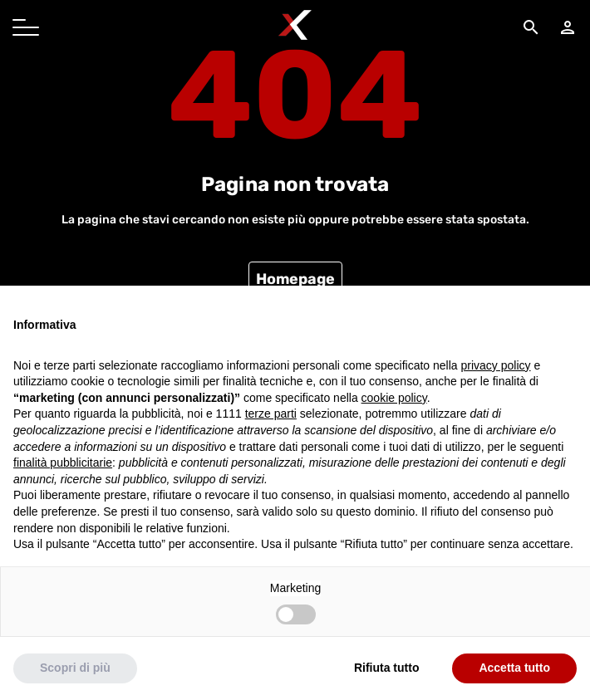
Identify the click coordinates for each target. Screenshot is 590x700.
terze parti (271, 414)
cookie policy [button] (394, 398)
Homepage (295, 279)
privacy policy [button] (496, 365)
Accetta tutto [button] (514, 668)
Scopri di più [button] (75, 668)
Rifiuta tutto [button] (387, 668)
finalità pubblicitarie (63, 463)
